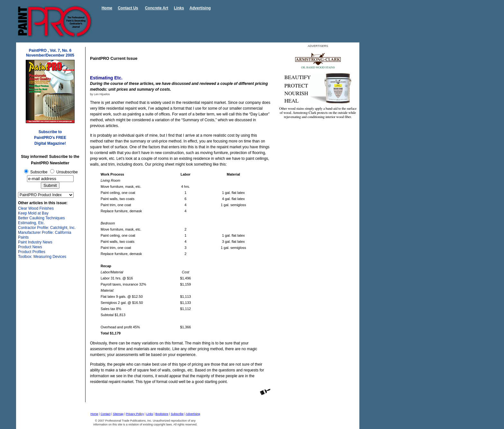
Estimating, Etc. (31, 223)
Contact (106, 414)
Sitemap (118, 414)
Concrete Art (157, 8)
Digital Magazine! (50, 143)
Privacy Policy (135, 414)
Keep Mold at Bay (33, 213)
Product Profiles (32, 252)
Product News (30, 247)
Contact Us (128, 8)
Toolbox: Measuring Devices (42, 257)
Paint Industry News (35, 242)
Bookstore (162, 414)
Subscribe (177, 414)
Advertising (200, 8)
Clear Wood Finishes (36, 208)
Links (179, 8)
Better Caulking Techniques (41, 218)
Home (107, 8)
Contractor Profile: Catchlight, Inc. (47, 228)
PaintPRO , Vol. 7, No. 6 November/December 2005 (50, 53)
